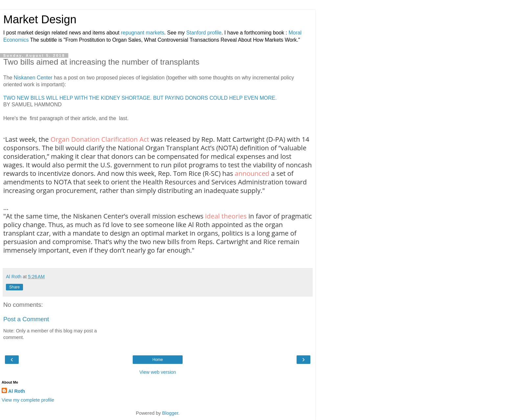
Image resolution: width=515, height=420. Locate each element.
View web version (158, 372)
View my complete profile (28, 400)
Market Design (40, 19)
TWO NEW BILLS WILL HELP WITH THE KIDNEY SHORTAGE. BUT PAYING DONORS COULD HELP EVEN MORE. (140, 98)
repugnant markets (143, 33)
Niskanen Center (33, 78)
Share (14, 287)
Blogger (170, 413)
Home (158, 360)
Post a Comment (26, 319)
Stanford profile (204, 33)
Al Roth (17, 391)
